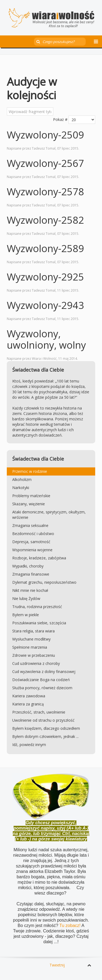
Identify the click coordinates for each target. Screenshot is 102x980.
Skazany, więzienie (29, 504)
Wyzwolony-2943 (45, 305)
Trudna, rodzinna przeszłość (37, 607)
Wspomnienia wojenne (32, 550)
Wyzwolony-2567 (45, 163)
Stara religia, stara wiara (33, 631)
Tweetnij (57, 965)
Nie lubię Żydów (26, 598)
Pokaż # (60, 119)
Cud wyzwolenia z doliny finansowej (44, 672)
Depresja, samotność (31, 542)
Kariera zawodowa (29, 696)
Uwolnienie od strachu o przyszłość (43, 720)
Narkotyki (21, 488)
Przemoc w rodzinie (30, 471)
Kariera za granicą (28, 704)
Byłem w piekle (26, 615)
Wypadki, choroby (28, 566)
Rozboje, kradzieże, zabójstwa (39, 558)
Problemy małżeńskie (31, 496)
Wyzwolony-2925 (45, 277)
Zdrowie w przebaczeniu (34, 655)
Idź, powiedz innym (29, 745)
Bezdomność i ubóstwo (33, 534)
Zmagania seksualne (30, 525)
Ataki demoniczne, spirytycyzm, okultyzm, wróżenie (49, 515)
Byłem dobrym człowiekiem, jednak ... (45, 736)
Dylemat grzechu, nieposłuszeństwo (44, 582)
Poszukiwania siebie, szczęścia (39, 623)
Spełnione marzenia (30, 647)
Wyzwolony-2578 (45, 192)
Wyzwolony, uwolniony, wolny (46, 339)
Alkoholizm (22, 479)
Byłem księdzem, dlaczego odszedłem (46, 728)
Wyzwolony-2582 (45, 220)
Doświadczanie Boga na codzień (41, 680)
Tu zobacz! (70, 925)
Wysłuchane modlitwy (31, 639)
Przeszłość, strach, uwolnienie (39, 712)
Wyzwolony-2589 (45, 248)
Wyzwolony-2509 (45, 135)
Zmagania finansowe (31, 574)
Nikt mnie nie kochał (30, 590)
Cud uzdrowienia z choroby (36, 663)
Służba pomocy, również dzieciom (42, 688)
